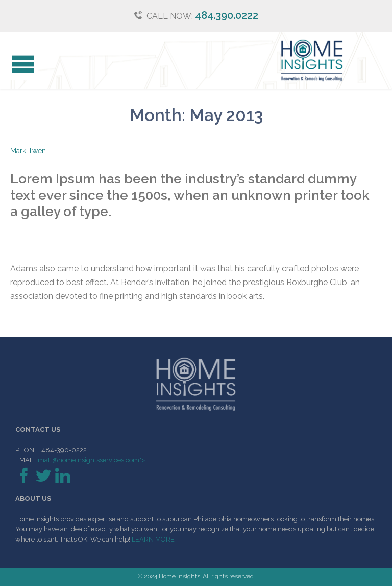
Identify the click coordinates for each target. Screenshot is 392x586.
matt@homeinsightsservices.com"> (91, 460)
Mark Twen (28, 151)
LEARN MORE (153, 539)
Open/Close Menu (19, 66)
